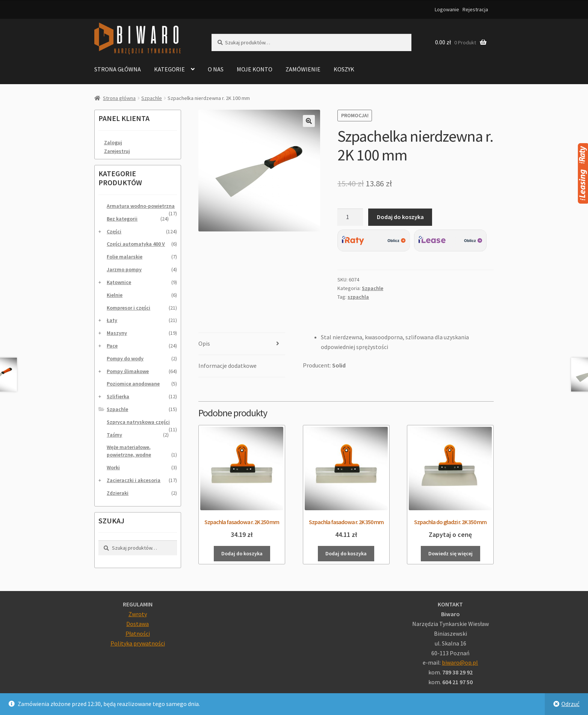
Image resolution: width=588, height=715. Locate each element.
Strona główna (118, 69)
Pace (112, 346)
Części (114, 231)
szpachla (358, 297)
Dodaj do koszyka (400, 217)
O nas (216, 69)
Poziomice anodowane (133, 384)
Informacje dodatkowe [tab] (227, 366)
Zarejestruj (117, 151)
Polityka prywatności (138, 643)
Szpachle (152, 98)
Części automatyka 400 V (136, 244)
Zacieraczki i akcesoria (134, 480)
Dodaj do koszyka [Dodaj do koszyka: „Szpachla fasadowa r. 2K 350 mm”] (346, 553)
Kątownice (119, 282)
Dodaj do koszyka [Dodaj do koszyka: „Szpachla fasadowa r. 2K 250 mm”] (242, 553)
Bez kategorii (122, 219)
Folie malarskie (125, 257)
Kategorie (169, 69)
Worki (113, 467)
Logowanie (447, 9)
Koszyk (344, 69)
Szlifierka (118, 396)
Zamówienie (303, 69)
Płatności (138, 633)
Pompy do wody (125, 358)
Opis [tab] (204, 343)
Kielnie (115, 295)
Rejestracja (475, 9)
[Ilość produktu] (350, 217)
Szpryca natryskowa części (138, 422)
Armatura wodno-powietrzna (141, 206)
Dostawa (138, 624)
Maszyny (117, 333)
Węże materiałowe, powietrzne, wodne (129, 451)
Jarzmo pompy (124, 269)
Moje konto (255, 69)
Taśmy (114, 435)
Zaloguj (113, 142)
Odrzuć (570, 704)
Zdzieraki (118, 493)
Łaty (112, 320)
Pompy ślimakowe (128, 371)
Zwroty (138, 614)
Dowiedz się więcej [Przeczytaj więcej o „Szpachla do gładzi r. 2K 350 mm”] (450, 553)
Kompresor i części (128, 308)
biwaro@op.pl (460, 662)
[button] (309, 121)
